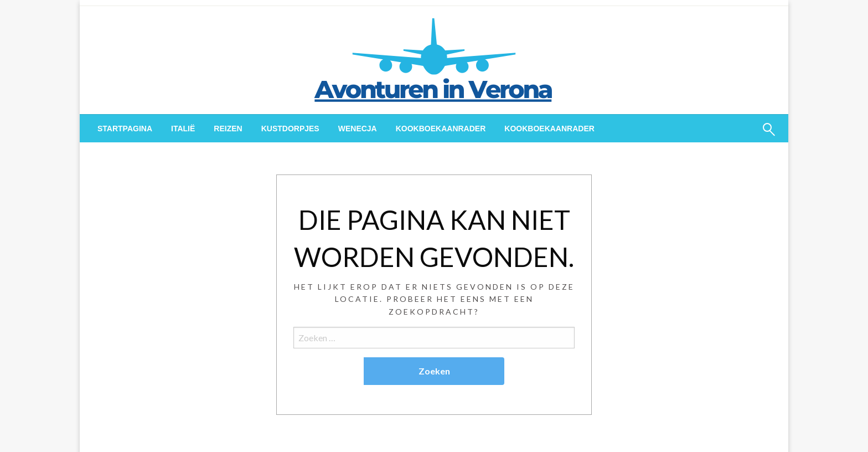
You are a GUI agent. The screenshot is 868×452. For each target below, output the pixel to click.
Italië (183, 129)
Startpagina (125, 129)
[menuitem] (125, 129)
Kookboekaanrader (441, 129)
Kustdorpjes (290, 129)
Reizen (228, 129)
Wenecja (358, 129)
